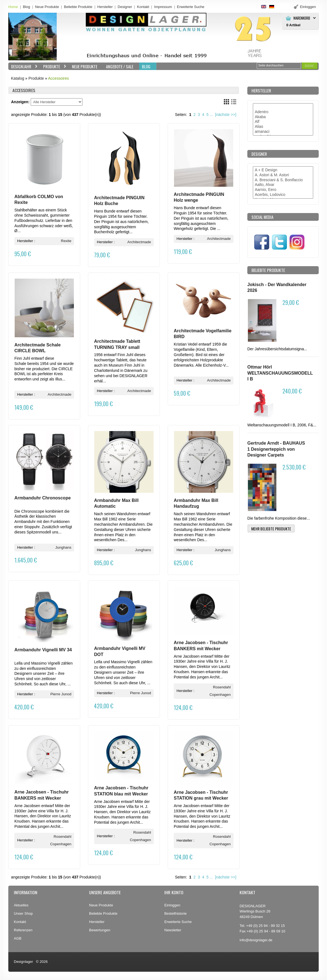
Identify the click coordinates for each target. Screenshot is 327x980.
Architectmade (139, 242)
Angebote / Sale (120, 66)
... (211, 115)
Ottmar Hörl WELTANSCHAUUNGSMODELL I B (280, 373)
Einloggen (172, 905)
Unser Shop (23, 913)
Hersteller (105, 7)
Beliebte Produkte (78, 7)
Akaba (283, 117)
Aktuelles (21, 905)
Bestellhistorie (176, 913)
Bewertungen (100, 930)
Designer (125, 7)
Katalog (18, 78)
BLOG (146, 66)
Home (13, 7)
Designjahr (23, 67)
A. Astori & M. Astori (283, 175)
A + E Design (283, 170)
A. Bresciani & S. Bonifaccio (283, 180)
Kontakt (143, 7)
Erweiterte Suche (178, 922)
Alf (283, 122)
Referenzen (23, 930)
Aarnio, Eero (283, 190)
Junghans (63, 547)
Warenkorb (302, 18)
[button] (310, 66)
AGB (18, 938)
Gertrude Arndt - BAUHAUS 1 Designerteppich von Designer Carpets (276, 449)
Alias (283, 127)
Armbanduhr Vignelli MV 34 (43, 650)
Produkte (53, 67)
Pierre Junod (61, 694)
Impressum (163, 7)
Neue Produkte (47, 7)
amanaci (283, 132)
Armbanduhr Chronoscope (43, 498)
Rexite (66, 241)
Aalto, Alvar (283, 185)
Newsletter (173, 930)
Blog (27, 7)
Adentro (283, 112)
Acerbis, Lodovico (283, 195)
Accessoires (59, 78)
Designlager (23, 962)
